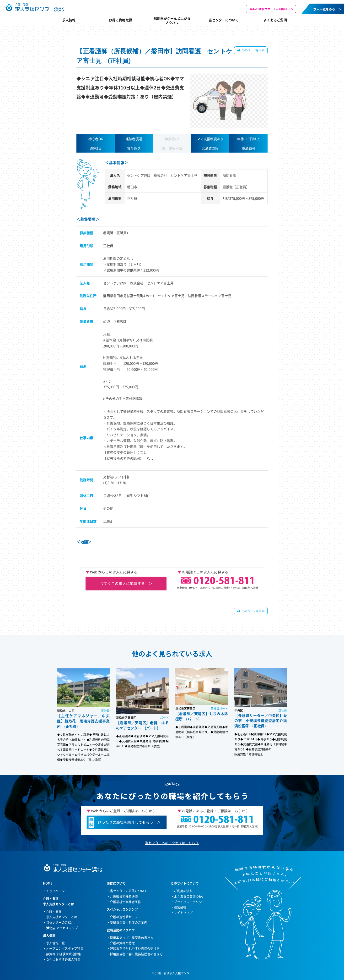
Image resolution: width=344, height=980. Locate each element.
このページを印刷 (253, 50)
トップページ (55, 891)
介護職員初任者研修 (124, 896)
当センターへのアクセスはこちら (170, 843)
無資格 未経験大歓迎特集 (64, 954)
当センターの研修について (129, 891)
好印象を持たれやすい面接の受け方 (135, 948)
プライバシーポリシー (189, 902)
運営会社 (180, 907)
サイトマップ (183, 912)
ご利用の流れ (183, 891)
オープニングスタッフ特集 (65, 948)
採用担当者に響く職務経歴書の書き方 (136, 954)
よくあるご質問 (275, 20)
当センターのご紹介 (60, 922)
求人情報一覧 (55, 943)
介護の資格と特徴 (122, 943)
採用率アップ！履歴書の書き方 (132, 938)
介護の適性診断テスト (125, 917)
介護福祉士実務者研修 (125, 902)
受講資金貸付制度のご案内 (129, 922)
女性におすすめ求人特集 (63, 959)
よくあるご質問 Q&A (188, 896)
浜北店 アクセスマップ (62, 928)
